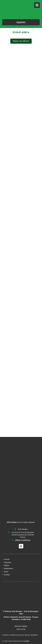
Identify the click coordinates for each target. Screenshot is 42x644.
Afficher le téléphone (23, 540)
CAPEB (26, 641)
